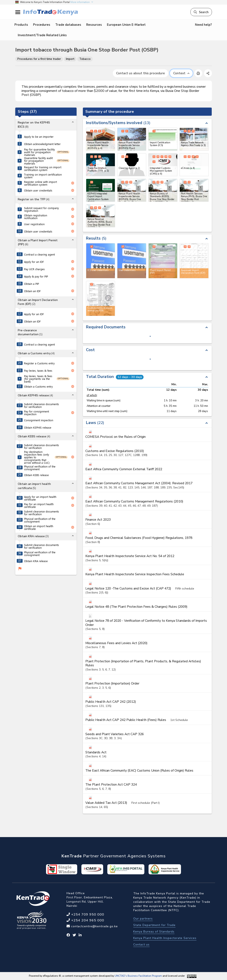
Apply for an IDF (34, 262)
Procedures (42, 25)
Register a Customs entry (39, 363)
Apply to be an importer (39, 137)
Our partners (143, 919)
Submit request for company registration (41, 209)
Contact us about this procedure (140, 73)
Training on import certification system (43, 176)
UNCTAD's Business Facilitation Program (138, 976)
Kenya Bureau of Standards (154, 932)
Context (181, 73)
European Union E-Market (126, 25)
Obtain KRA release (36, 561)
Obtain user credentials (38, 190)
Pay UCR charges (34, 269)
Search (201, 12)
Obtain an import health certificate (39, 527)
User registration (34, 224)
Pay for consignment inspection (37, 413)
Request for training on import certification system (43, 168)
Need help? (203, 25)
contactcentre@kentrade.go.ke (94, 926)
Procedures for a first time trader (39, 59)
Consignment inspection (39, 420)
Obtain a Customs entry (38, 386)
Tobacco (85, 59)
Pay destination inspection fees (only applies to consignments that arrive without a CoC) (37, 457)
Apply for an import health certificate (40, 498)
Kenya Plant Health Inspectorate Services (165, 938)
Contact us (141, 945)
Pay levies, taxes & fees (38, 371)
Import (70, 59)
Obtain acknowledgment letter (42, 144)
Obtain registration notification (36, 217)
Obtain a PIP (31, 284)
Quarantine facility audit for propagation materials (38, 161)
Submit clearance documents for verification (42, 405)
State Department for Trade (154, 925)
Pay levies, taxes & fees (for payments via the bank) (38, 379)
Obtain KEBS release (36, 475)
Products (21, 25)
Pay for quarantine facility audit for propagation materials (39, 152)
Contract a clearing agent (39, 254)
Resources (94, 25)
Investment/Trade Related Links (42, 35)
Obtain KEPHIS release (38, 427)
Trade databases (68, 25)
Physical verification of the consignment (40, 468)
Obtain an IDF (32, 291)
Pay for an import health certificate (39, 505)
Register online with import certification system (40, 183)
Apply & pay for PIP (36, 276)
